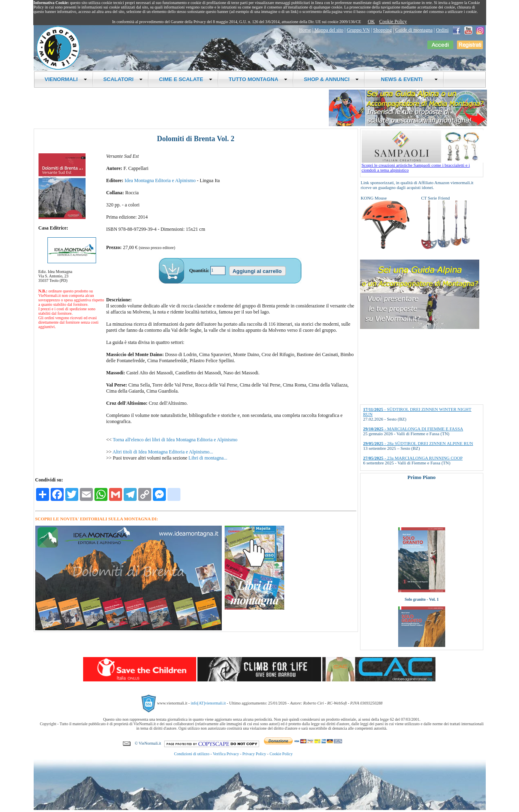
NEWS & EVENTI (406, 79)
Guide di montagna (414, 30)
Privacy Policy (254, 754)
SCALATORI (123, 79)
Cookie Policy (393, 21)
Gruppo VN (358, 30)
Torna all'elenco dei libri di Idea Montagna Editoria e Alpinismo (175, 440)
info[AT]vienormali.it (208, 703)
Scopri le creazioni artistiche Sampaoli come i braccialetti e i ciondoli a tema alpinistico (422, 165)
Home (305, 30)
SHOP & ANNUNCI (331, 79)
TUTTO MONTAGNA (258, 79)
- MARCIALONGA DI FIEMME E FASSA (413, 429)
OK (371, 21)
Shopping (382, 30)
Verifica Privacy (226, 754)
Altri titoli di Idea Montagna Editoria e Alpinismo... (163, 452)
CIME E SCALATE (186, 79)
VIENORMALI (66, 79)
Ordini (442, 30)
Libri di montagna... (208, 458)
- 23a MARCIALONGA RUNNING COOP (413, 458)
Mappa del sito (329, 30)
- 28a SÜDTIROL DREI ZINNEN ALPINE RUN (418, 443)
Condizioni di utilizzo (192, 754)
